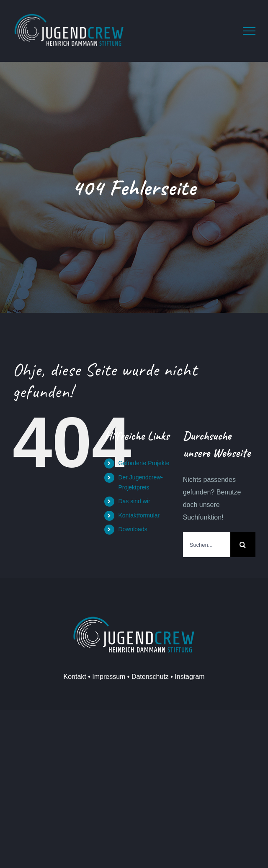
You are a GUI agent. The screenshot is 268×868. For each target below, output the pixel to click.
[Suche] (243, 545)
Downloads (133, 529)
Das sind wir (134, 501)
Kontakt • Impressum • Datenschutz (116, 677)
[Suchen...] (207, 545)
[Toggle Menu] (249, 31)
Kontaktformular (139, 515)
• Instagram (187, 677)
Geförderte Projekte (144, 463)
